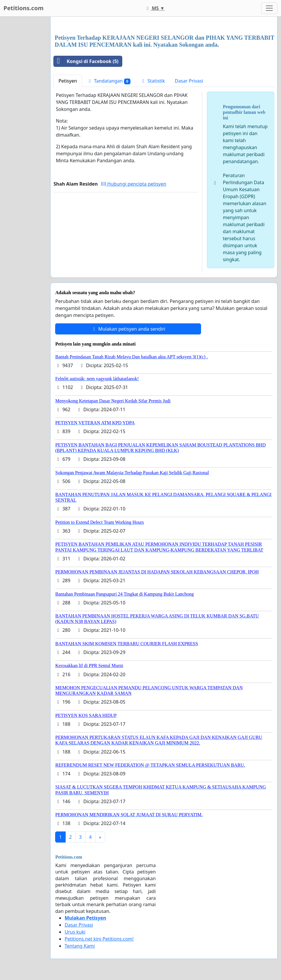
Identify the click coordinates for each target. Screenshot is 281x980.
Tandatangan (109, 81)
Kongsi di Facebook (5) (86, 61)
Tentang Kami (80, 946)
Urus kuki (75, 932)
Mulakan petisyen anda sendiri (128, 329)
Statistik (153, 81)
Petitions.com (23, 8)
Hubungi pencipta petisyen (134, 184)
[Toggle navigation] (269, 8)
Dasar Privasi (189, 81)
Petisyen (68, 81)
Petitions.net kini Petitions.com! (99, 939)
